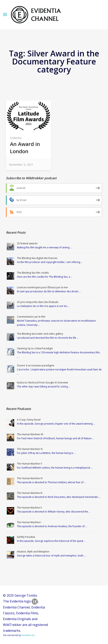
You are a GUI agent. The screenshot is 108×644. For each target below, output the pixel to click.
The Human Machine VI (30, 449)
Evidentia (16, 138)
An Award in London (25, 148)
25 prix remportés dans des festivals (38, 302)
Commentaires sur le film (31, 317)
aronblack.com (28, 635)
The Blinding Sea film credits (33, 273)
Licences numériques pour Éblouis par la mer (43, 287)
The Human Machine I (29, 522)
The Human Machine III (30, 493)
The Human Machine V (29, 464)
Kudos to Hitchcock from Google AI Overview (42, 383)
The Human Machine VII (30, 434)
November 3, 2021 (21, 165)
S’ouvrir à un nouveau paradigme (36, 365)
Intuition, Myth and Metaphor (33, 552)
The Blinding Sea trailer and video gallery (40, 334)
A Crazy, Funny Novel (29, 420)
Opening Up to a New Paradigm (35, 348)
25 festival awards (27, 243)
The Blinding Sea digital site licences (37, 258)
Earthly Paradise (26, 537)
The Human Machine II (29, 508)
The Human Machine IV (30, 478)
